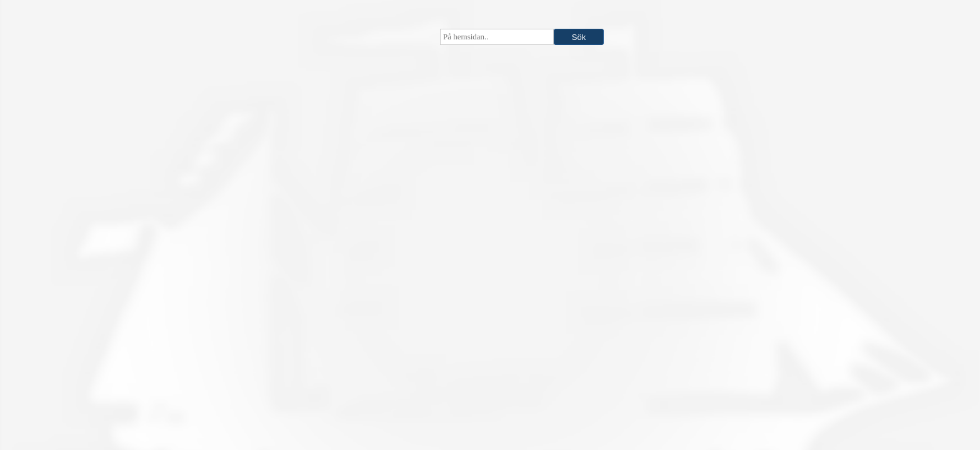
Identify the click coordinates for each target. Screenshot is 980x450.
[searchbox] (497, 37)
